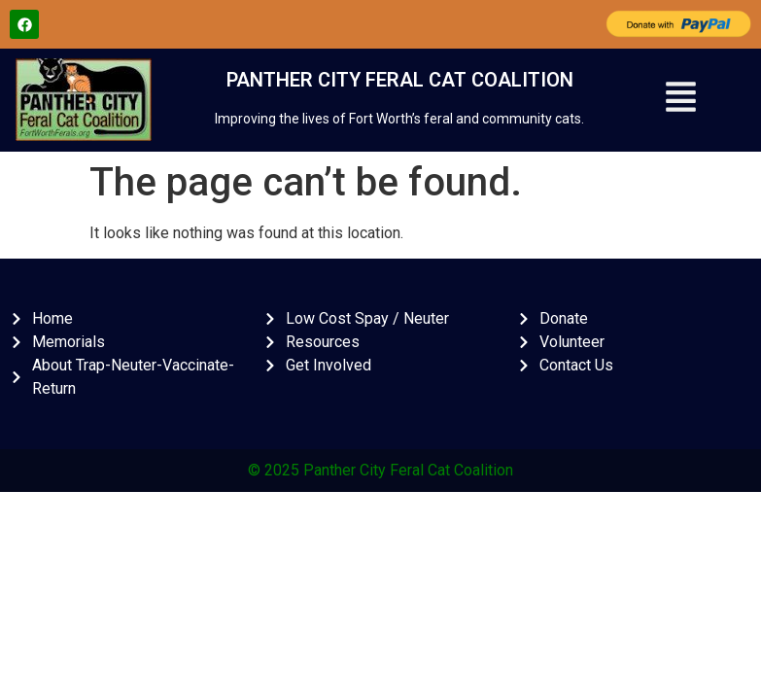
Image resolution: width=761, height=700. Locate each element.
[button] (680, 100)
